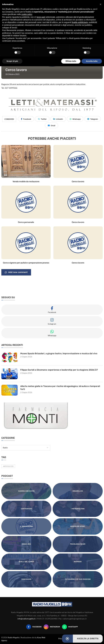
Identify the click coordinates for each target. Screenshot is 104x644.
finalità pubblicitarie (80, 22)
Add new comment (16, 272)
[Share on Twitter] (42, 119)
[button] (100, 4)
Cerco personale (26, 222)
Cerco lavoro (78, 181)
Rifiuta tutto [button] (71, 61)
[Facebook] (34, 627)
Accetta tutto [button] (92, 61)
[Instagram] (52, 627)
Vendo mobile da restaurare (26, 181)
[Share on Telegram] (93, 119)
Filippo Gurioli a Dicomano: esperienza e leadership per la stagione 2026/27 (59, 370)
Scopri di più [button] (12, 61)
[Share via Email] (52, 125)
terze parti (41, 17)
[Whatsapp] (70, 627)
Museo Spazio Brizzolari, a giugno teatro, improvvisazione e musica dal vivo (59, 353)
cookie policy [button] (27, 14)
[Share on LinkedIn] (58, 119)
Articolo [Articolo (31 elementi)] (8, 466)
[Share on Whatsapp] (75, 119)
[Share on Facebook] (26, 119)
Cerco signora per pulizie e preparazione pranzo (26, 263)
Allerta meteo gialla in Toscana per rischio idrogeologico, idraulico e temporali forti (60, 388)
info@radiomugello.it (26, 619)
